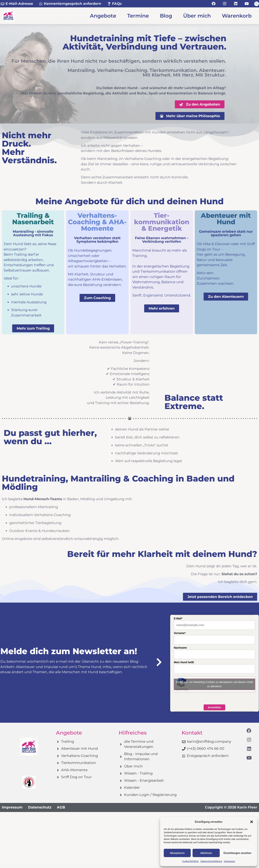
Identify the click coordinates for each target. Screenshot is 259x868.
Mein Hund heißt (184, 662)
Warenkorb (237, 16)
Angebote (103, 16)
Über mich (197, 16)
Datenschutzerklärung (211, 861)
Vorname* (180, 633)
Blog (166, 16)
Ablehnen (206, 853)
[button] (252, 822)
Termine (138, 16)
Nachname (180, 648)
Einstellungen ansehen (237, 853)
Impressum (229, 861)
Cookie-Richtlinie (190, 861)
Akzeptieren (177, 853)
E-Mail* (178, 618)
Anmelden (214, 707)
